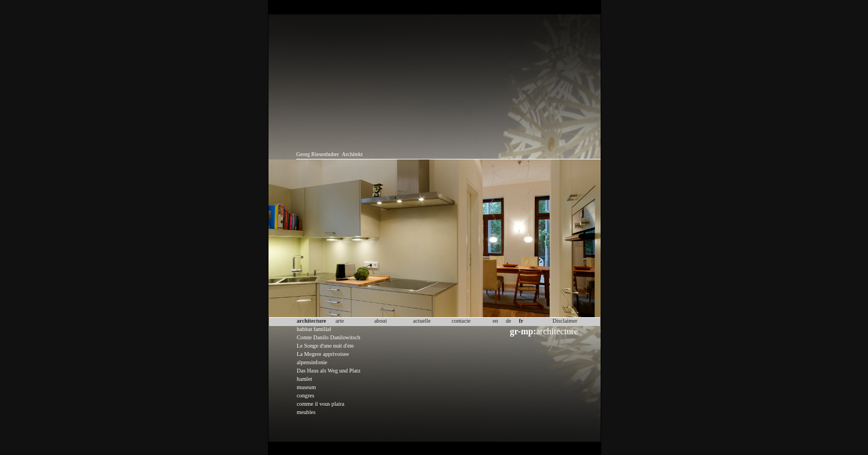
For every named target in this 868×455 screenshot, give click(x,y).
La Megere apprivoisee (323, 354)
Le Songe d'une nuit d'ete (325, 346)
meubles (306, 412)
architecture (544, 331)
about (381, 321)
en (495, 321)
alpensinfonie (312, 362)
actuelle (422, 321)
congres (306, 395)
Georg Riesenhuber (317, 154)
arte (340, 321)
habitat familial (314, 329)
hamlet (304, 379)
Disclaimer (565, 321)
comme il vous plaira (321, 404)
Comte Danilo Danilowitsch (329, 337)
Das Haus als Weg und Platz (329, 371)
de (509, 321)
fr (521, 321)
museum (306, 387)
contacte (461, 321)
